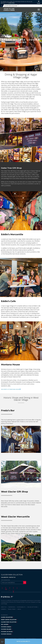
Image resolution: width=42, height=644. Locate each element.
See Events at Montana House (10, 389)
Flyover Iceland (6, 629)
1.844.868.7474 (5, 577)
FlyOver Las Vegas (7, 632)
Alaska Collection (7, 617)
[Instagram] (9, 588)
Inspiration (12, 607)
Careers (3, 609)
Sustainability (21, 607)
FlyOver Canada (6, 627)
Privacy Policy (13, 638)
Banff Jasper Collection (9, 620)
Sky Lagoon (5, 624)
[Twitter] (6, 588)
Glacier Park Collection (9, 622)
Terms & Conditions (31, 638)
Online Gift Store (32, 607)
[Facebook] (2, 588)
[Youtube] (13, 588)
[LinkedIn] (17, 588)
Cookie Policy (11, 3)
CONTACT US (12, 577)
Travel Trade (12, 609)
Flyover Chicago (6, 634)
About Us (4, 607)
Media (19, 609)
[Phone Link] (2, 641)
